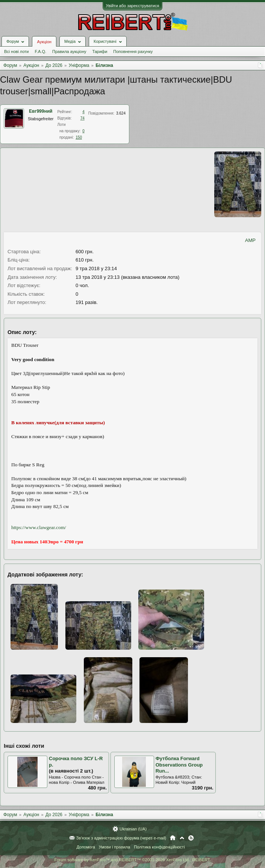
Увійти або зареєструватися (133, 6)
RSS (191, 838)
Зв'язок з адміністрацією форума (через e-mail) (121, 838)
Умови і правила (114, 847)
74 (83, 118)
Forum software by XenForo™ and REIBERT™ (132, 860)
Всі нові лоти (16, 51)
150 (79, 137)
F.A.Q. (40, 51)
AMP (250, 240)
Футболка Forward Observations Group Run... (179, 765)
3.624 (121, 113)
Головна (173, 838)
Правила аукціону (69, 51)
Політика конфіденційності (159, 847)
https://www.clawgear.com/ (39, 527)
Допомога (86, 847)
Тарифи (100, 51)
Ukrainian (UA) (133, 829)
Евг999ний (41, 111)
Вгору (182, 838)
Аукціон (44, 42)
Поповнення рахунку (133, 51)
